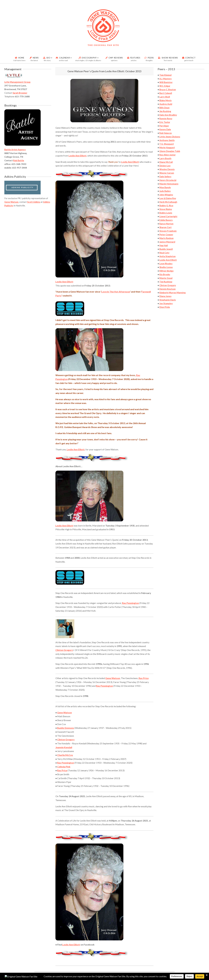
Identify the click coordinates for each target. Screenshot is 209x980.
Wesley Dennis (167, 169)
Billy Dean (164, 108)
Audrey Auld (166, 104)
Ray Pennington (130, 603)
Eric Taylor (165, 122)
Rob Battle (19, 160)
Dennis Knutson (167, 289)
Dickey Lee (165, 166)
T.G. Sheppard (166, 144)
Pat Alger (164, 126)
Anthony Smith (167, 140)
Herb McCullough (168, 202)
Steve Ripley (166, 209)
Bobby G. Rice (166, 206)
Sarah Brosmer (20, 93)
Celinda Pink (64, 767)
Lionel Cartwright (168, 216)
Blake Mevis (165, 100)
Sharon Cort (165, 227)
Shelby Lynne (166, 267)
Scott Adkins (34, 202)
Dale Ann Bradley (168, 115)
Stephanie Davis (168, 300)
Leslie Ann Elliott (78, 156)
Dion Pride (165, 307)
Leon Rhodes (166, 264)
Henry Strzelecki (168, 180)
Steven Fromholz (168, 231)
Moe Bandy (165, 187)
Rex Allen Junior (167, 155)
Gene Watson (113, 678)
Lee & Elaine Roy (168, 198)
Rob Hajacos (166, 133)
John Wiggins (166, 195)
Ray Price (144, 678)
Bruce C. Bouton (168, 89)
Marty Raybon (166, 238)
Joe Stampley (166, 303)
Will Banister (166, 82)
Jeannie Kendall (64, 747)
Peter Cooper (166, 235)
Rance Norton (166, 224)
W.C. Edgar (165, 86)
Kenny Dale (165, 129)
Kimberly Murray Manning (172, 293)
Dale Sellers (165, 177)
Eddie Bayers (166, 220)
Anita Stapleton (167, 256)
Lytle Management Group (17, 82)
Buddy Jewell (166, 249)
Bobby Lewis (166, 213)
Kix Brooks (165, 274)
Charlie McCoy (65, 755)
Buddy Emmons (66, 728)
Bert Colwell (166, 93)
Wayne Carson (167, 173)
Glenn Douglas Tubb (170, 151)
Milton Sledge (166, 271)
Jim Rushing (165, 111)
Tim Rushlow (166, 282)
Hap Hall (164, 245)
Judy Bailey (165, 191)
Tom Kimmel (165, 75)
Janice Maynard (167, 242)
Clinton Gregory (64, 650)
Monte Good (166, 278)
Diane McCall (166, 162)
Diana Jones (165, 296)
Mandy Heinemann (169, 184)
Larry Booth (165, 158)
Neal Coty (164, 253)
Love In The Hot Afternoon (116, 292)
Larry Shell (165, 97)
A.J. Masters (165, 79)
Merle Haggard (167, 148)
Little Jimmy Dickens (170, 137)
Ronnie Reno (166, 118)
